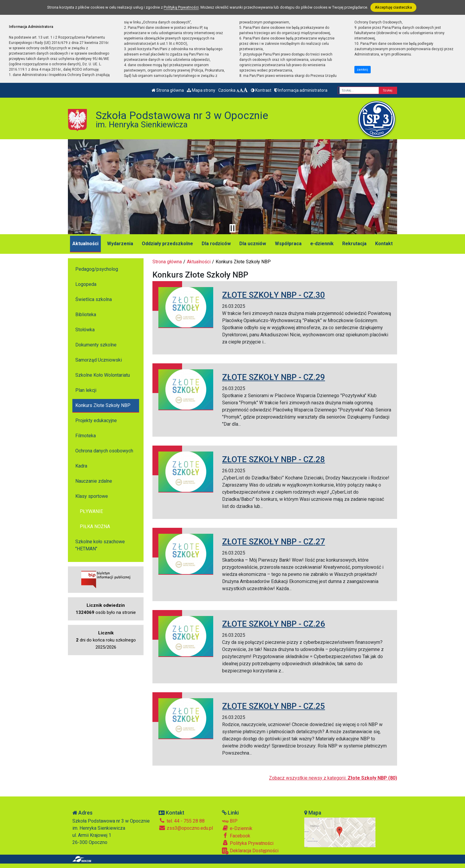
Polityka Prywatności (248, 843)
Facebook (236, 836)
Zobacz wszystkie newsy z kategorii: (333, 778)
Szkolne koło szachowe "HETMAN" (100, 545)
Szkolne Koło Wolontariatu (103, 375)
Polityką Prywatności (181, 7)
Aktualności (85, 244)
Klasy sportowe (92, 496)
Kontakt (384, 244)
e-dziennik (322, 244)
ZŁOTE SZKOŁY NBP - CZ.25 (274, 706)
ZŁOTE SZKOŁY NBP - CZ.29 (274, 377)
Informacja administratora (301, 90)
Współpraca (288, 244)
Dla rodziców (216, 244)
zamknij (362, 70)
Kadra (81, 466)
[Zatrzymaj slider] (232, 228)
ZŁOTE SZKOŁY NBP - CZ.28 (274, 459)
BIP (230, 821)
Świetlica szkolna (94, 299)
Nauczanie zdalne (94, 481)
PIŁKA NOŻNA (95, 526)
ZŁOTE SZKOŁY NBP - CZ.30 (274, 295)
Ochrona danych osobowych (104, 451)
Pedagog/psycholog (97, 269)
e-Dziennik (237, 828)
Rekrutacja (354, 244)
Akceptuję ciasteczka (393, 7)
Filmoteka (86, 436)
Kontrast (261, 90)
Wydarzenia (120, 244)
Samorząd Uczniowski (99, 360)
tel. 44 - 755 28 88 (182, 821)
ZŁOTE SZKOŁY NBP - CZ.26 (274, 624)
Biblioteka (86, 315)
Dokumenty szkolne (96, 345)
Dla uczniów (253, 244)
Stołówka (85, 330)
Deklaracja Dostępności (250, 851)
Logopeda (86, 284)
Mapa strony (201, 90)
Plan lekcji (86, 390)
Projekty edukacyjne (96, 420)
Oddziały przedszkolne (167, 244)
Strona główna (168, 90)
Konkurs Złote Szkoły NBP (103, 405)
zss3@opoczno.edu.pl (186, 828)
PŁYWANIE (91, 511)
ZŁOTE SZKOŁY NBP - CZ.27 (274, 542)
